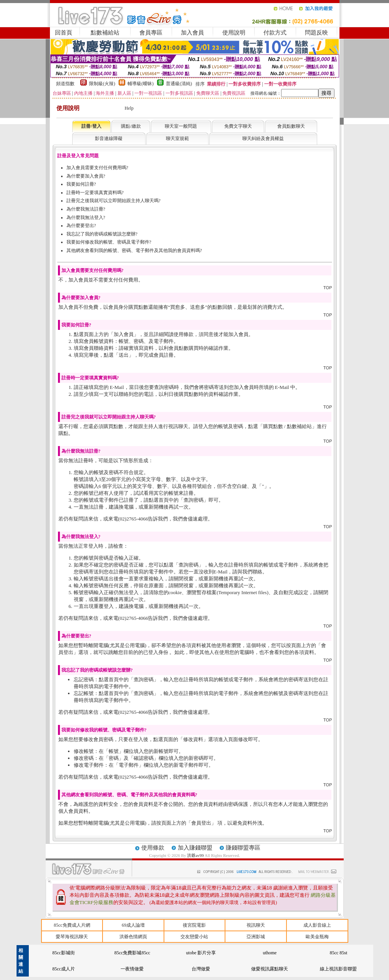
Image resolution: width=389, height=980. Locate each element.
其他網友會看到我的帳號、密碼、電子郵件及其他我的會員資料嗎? (134, 250)
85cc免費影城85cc (132, 953)
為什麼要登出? (81, 226)
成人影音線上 (317, 925)
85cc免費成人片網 (72, 925)
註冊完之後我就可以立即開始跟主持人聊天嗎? (113, 201)
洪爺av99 (196, 855)
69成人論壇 (133, 925)
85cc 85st (339, 953)
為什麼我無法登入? (86, 217)
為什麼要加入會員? (86, 176)
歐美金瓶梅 (317, 937)
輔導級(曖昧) (141, 84)
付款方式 (275, 33)
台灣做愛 (201, 969)
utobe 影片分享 (201, 953)
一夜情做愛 (132, 969)
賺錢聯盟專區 (243, 848)
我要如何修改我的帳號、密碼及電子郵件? (109, 242)
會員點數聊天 (291, 126)
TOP (328, 288)
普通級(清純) (179, 84)
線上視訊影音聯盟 (338, 969)
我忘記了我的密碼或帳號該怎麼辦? (102, 234)
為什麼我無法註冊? (86, 209)
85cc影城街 (64, 953)
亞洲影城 (256, 937)
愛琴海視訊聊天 (72, 937)
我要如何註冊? (81, 184)
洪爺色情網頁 (133, 937)
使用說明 (234, 33)
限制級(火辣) (102, 84)
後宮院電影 (194, 925)
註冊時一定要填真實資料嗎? (95, 193)
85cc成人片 (64, 969)
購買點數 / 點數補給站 (287, 426)
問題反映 (316, 33)
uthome (270, 953)
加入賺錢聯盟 (195, 848)
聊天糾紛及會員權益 (263, 138)
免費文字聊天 (238, 126)
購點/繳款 (131, 126)
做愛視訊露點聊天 (270, 969)
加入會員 (192, 33)
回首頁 (64, 33)
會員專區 (151, 33)
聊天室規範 (177, 138)
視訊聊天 (256, 925)
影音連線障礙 (109, 138)
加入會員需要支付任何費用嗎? (97, 168)
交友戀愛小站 (194, 937)
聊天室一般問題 (181, 126)
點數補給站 (105, 33)
